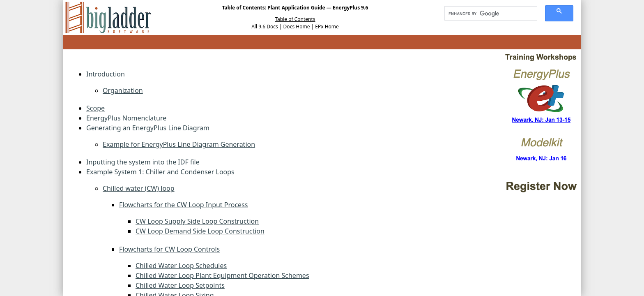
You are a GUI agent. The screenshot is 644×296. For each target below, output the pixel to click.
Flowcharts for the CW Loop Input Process (183, 205)
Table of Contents (295, 19)
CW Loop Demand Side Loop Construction (200, 231)
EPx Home (327, 27)
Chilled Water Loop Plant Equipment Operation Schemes (222, 275)
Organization (123, 90)
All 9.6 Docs (265, 27)
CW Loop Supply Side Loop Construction (197, 221)
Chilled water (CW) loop (139, 188)
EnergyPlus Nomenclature (126, 118)
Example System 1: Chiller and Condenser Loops (160, 172)
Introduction (106, 74)
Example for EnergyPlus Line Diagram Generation (179, 144)
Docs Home (297, 27)
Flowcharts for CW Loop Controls (169, 249)
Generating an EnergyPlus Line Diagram (148, 128)
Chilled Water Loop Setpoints (180, 285)
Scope (95, 108)
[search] (488, 14)
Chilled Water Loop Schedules (181, 266)
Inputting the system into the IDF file (143, 162)
